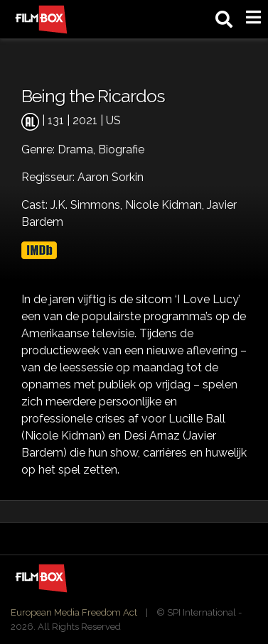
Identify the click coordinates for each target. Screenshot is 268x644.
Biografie (121, 149)
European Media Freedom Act (74, 612)
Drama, (78, 149)
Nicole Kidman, (166, 205)
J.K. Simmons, (88, 205)
